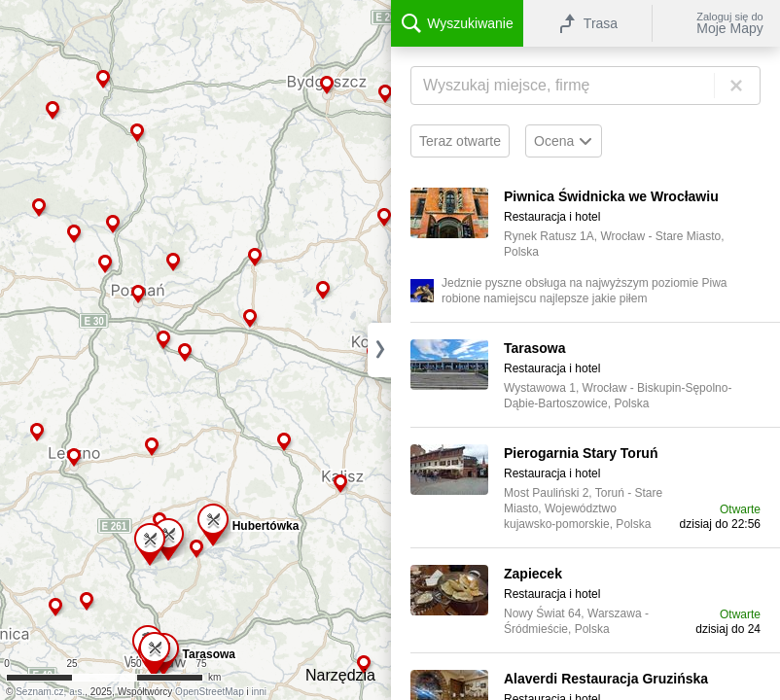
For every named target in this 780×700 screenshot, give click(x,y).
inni (260, 692)
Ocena (564, 141)
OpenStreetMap (210, 692)
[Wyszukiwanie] (585, 86)
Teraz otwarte (460, 141)
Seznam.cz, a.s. (50, 692)
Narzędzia (340, 675)
